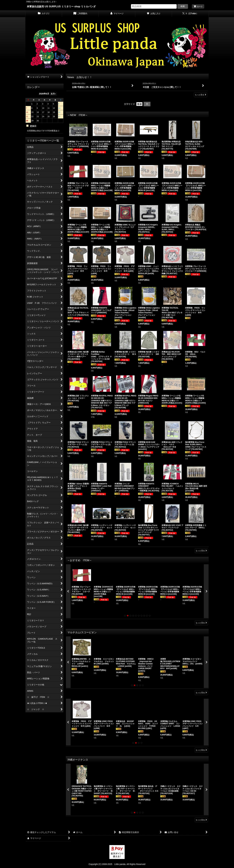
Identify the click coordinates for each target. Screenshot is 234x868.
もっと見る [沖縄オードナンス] (201, 820)
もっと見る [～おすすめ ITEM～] (201, 623)
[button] (68, 591)
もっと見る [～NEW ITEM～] (201, 551)
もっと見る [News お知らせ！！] (201, 95)
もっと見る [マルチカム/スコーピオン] (201, 693)
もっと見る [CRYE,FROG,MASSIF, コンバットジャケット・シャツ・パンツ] (201, 750)
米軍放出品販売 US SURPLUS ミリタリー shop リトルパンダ (61, 6)
